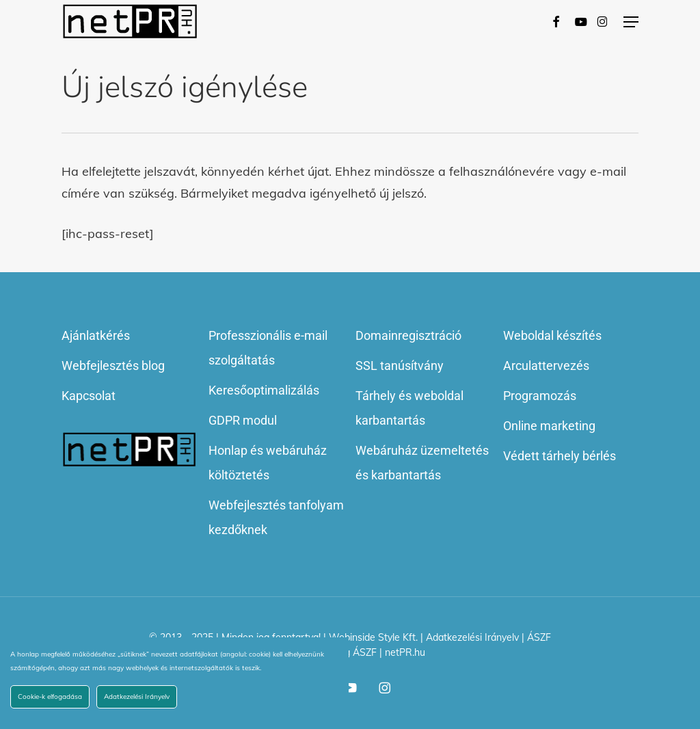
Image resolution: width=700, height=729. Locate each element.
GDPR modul (243, 420)
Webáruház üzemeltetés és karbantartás (422, 463)
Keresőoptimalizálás (264, 390)
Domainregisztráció (408, 335)
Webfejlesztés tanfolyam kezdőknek (276, 517)
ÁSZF (539, 637)
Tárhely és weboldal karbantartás (409, 408)
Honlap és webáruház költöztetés (268, 463)
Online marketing (549, 426)
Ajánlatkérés (96, 335)
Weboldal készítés (552, 335)
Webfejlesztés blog (113, 366)
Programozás (540, 396)
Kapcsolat (89, 396)
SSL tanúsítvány (400, 366)
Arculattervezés (546, 366)
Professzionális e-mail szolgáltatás (268, 348)
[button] (631, 22)
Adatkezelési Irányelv (472, 637)
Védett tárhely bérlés (560, 456)
